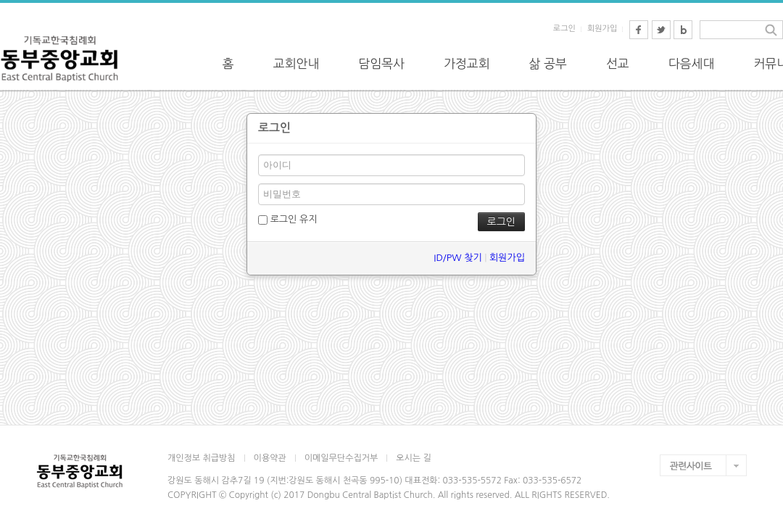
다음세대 (692, 63)
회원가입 (602, 29)
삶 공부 (548, 63)
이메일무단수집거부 (341, 458)
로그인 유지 (287, 220)
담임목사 (381, 63)
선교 (618, 63)
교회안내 (297, 63)
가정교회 (467, 63)
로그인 (564, 29)
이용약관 (270, 458)
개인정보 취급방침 (202, 458)
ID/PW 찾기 (457, 258)
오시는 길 (413, 458)
